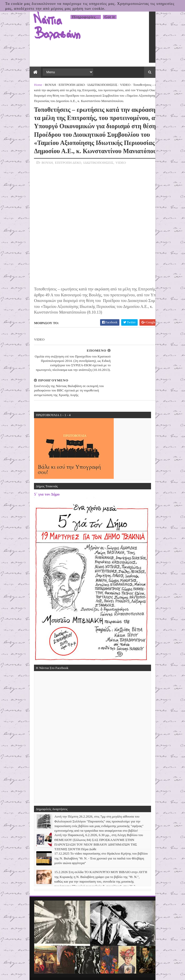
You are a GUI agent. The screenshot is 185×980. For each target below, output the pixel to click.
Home (35, 85)
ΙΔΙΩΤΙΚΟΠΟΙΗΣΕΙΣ (99, 85)
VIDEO (122, 85)
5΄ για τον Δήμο (44, 475)
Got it (110, 17)
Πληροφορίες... (86, 17)
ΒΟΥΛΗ (47, 85)
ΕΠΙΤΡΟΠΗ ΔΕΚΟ (68, 85)
